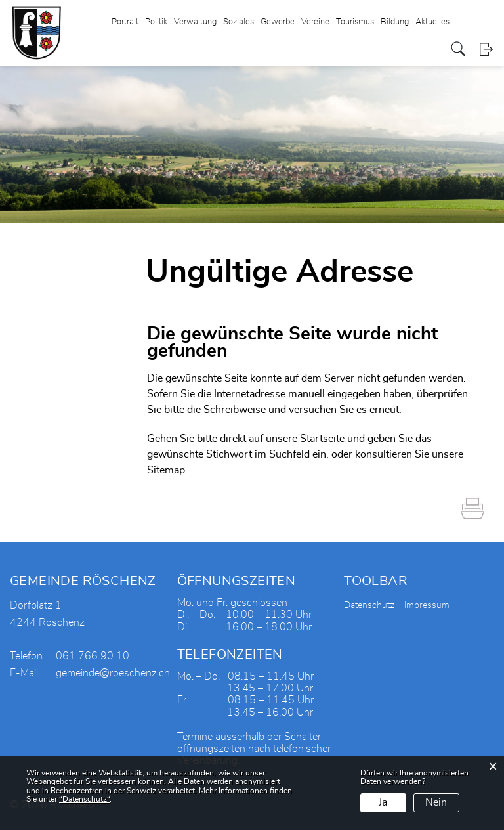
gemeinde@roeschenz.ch (113, 673)
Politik (156, 22)
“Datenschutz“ (84, 799)
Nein (436, 802)
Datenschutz (369, 605)
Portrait (125, 22)
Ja (383, 802)
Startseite (322, 439)
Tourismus (355, 22)
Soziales (239, 22)
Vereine (315, 22)
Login (486, 49)
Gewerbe (278, 22)
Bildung (395, 22)
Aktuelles (432, 22)
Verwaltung (195, 22)
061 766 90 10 (93, 656)
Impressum (427, 605)
